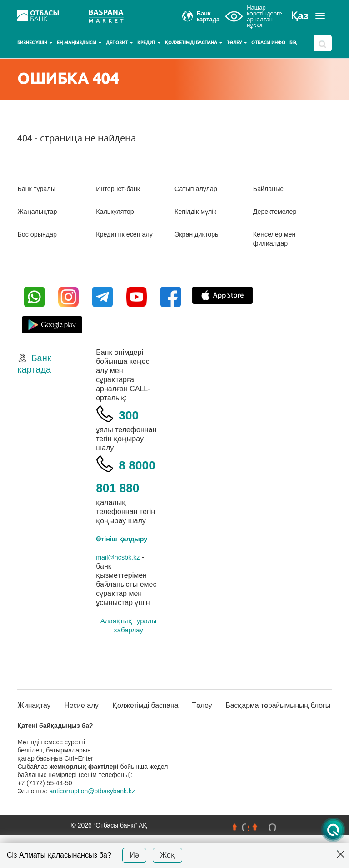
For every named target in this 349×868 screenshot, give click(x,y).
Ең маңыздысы (79, 43)
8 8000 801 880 (125, 487)
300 (132, 414)
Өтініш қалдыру (125, 562)
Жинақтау (36, 728)
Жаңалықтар (40, 211)
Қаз (299, 16)
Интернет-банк (121, 189)
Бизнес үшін (35, 43)
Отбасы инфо (268, 43)
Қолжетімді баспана (194, 43)
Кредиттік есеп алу (128, 234)
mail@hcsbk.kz (120, 580)
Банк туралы (39, 189)
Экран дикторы (200, 234)
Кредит (149, 43)
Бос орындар (39, 234)
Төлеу (237, 43)
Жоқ (167, 855)
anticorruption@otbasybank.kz (92, 824)
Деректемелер (277, 211)
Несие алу (81, 733)
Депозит (120, 43)
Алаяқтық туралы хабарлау (129, 648)
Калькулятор (117, 211)
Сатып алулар (198, 189)
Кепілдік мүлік (198, 211)
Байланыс (270, 189)
